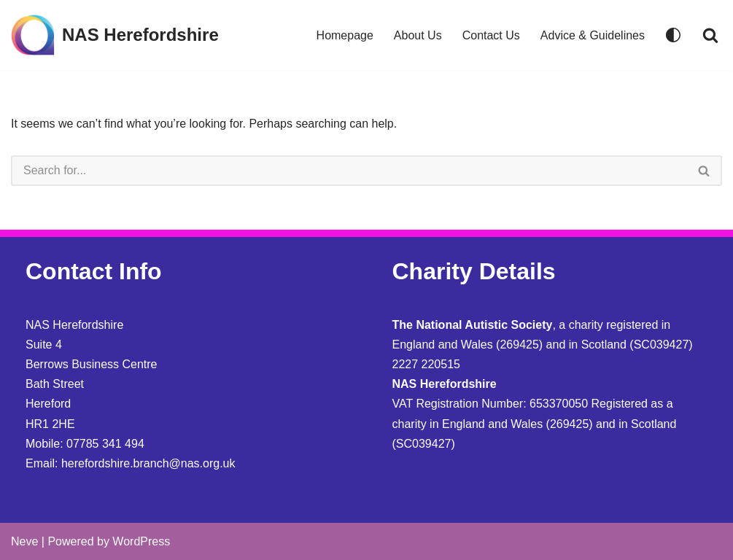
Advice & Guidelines (593, 35)
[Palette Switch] (673, 35)
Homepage (345, 35)
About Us (418, 35)
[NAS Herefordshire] (115, 35)
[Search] (710, 35)
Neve (24, 541)
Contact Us (491, 35)
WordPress (141, 541)
